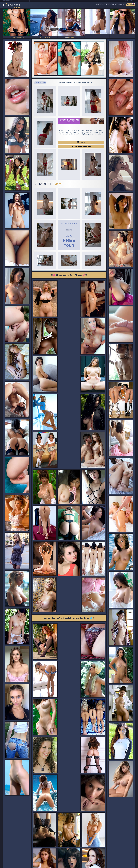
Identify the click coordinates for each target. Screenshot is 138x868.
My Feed (130, 5)
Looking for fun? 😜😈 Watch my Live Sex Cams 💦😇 (69, 523)
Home (83, 5)
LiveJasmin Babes (18, 1)
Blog (103, 5)
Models (112, 5)
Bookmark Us (115, 856)
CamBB (122, 5)
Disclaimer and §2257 (128, 866)
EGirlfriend (18, 6)
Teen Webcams (118, 1)
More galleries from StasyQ (81, 137)
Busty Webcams (130, 1)
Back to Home (40, 80)
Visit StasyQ (81, 132)
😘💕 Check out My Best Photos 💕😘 (69, 256)
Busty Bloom (29, 1)
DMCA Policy (116, 866)
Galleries (93, 5)
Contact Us (115, 861)
